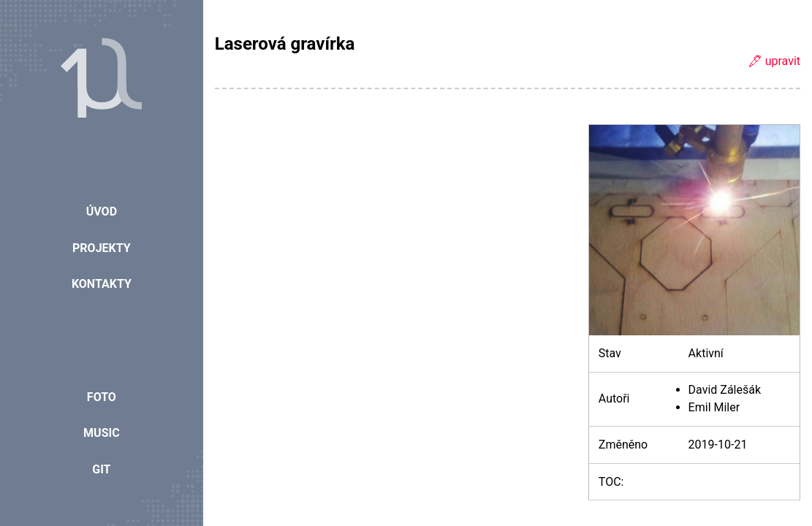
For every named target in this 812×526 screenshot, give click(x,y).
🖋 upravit (774, 61)
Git (101, 469)
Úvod (102, 211)
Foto (102, 397)
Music (102, 433)
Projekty (102, 248)
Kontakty (102, 284)
